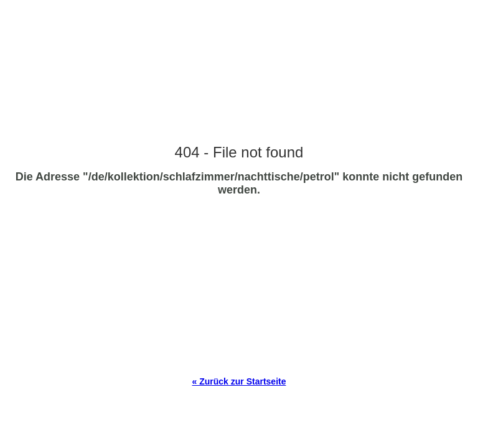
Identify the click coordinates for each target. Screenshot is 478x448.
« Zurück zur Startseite (239, 381)
